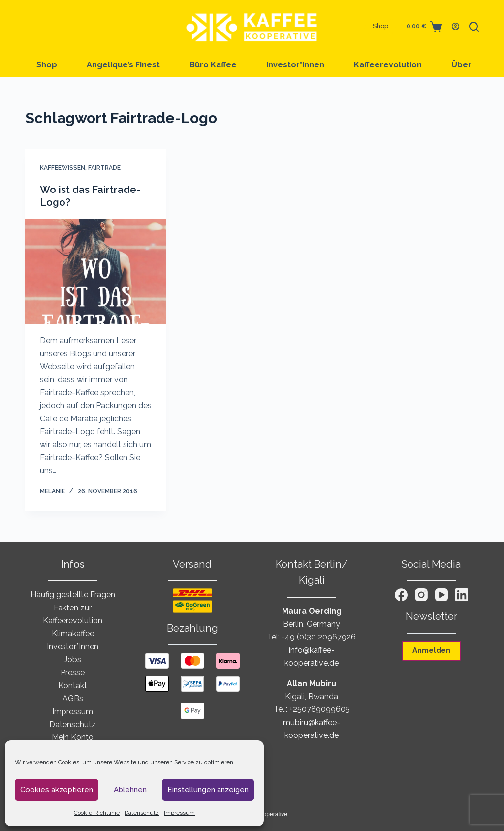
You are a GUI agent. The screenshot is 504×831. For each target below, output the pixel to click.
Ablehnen (130, 790)
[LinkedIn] (462, 595)
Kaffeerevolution (388, 65)
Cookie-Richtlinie (97, 813)
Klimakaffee (73, 633)
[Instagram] (421, 595)
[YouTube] (441, 595)
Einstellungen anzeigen (208, 790)
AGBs (73, 698)
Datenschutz (142, 813)
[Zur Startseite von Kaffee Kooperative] (252, 26)
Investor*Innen (295, 65)
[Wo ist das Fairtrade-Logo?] (96, 272)
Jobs (73, 659)
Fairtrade (104, 168)
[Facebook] (401, 595)
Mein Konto (73, 737)
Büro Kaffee (213, 65)
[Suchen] (474, 27)
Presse (73, 673)
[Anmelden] (456, 26)
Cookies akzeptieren (57, 790)
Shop (47, 65)
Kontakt (73, 686)
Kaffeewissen (63, 168)
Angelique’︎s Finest (123, 65)
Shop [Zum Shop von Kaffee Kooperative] (380, 26)
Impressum (179, 813)
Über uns (470, 65)
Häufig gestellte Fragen (73, 594)
